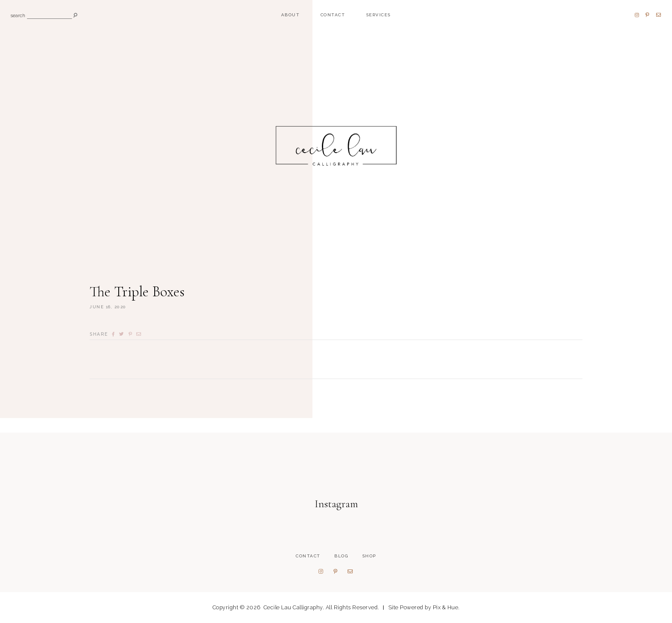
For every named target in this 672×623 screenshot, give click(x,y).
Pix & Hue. (446, 607)
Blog (341, 556)
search (18, 16)
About (291, 15)
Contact (333, 15)
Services (378, 15)
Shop (369, 556)
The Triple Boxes (137, 292)
